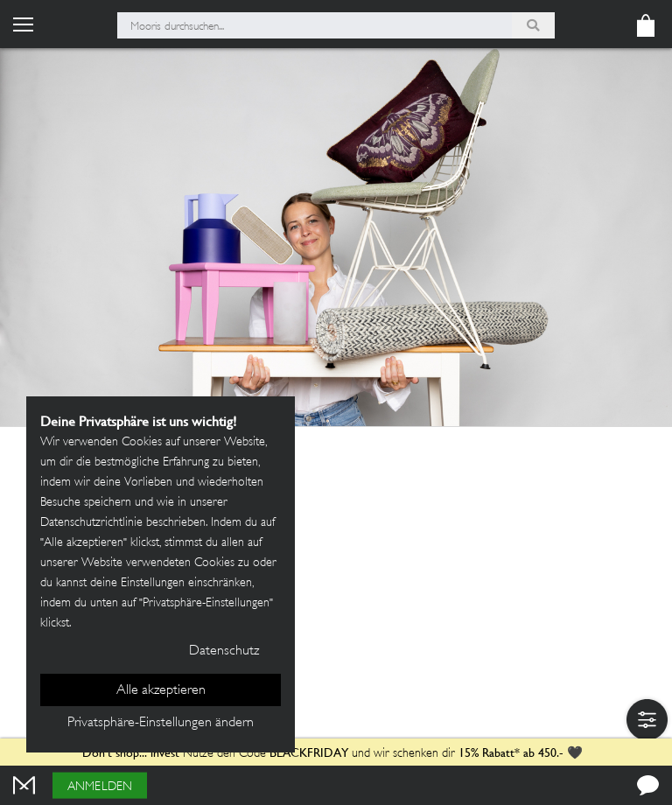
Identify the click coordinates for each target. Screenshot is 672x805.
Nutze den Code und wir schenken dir (269, 754)
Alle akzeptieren (161, 691)
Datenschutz (224, 651)
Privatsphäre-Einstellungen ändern (161, 723)
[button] (647, 720)
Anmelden (100, 787)
